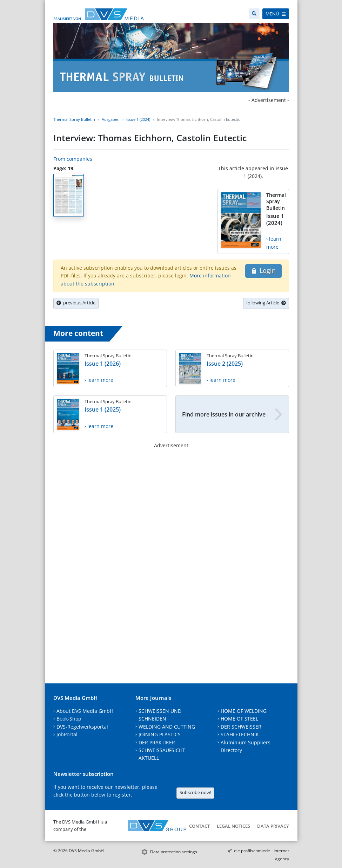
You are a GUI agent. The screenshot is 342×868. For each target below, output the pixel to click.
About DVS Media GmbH (85, 711)
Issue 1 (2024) (138, 119)
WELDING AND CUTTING (167, 727)
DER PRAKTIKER (157, 742)
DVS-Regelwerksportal (82, 727)
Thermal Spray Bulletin (74, 119)
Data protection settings (174, 852)
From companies (73, 159)
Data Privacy (273, 826)
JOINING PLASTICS (160, 734)
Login (263, 270)
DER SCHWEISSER (241, 727)
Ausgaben (111, 119)
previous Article (76, 303)
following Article (266, 303)
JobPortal (67, 734)
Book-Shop (69, 719)
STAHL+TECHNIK (240, 734)
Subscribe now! (195, 792)
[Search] (254, 14)
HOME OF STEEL (239, 719)
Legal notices (233, 826)
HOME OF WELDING (244, 711)
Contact (199, 826)
